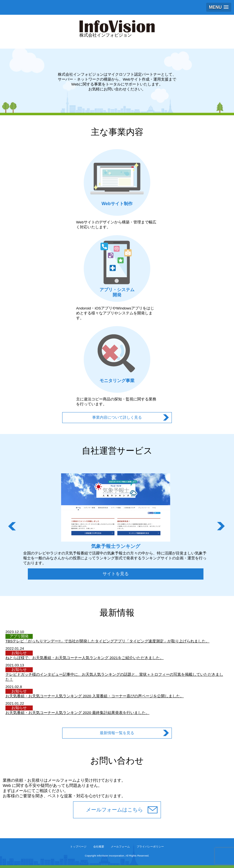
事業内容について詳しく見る (117, 417)
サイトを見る (116, 574)
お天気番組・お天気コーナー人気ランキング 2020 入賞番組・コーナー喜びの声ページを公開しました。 (95, 696)
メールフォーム (120, 847)
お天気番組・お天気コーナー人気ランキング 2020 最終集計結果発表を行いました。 (77, 713)
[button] (219, 7)
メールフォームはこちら (114, 810)
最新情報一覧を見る (117, 733)
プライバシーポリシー (150, 847)
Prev (13, 526)
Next (221, 526)
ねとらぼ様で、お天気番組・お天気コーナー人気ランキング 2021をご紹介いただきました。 (85, 658)
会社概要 (99, 847)
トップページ (78, 847)
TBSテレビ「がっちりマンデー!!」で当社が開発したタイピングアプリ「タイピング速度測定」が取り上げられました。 (107, 641)
